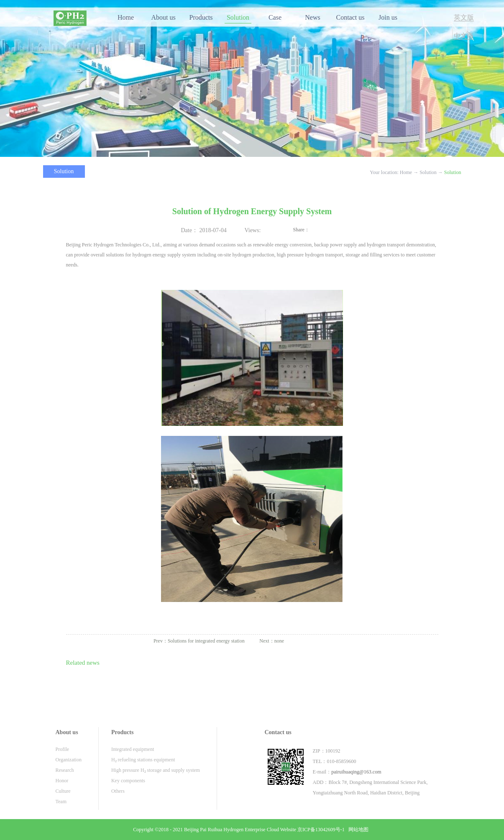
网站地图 (357, 830)
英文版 (464, 17)
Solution (428, 172)
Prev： (199, 641)
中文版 (464, 36)
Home (126, 17)
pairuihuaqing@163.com (356, 772)
